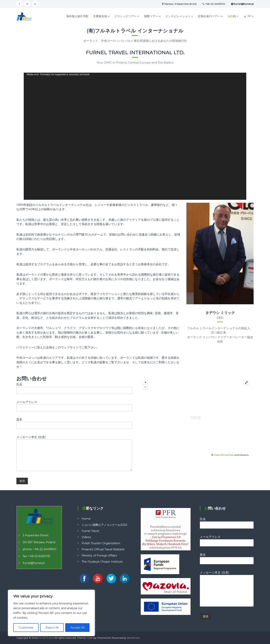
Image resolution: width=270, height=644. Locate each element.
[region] (51, 613)
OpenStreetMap (224, 455)
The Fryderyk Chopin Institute (102, 562)
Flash (90, 638)
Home (86, 519)
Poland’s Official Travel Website (103, 549)
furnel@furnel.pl (34, 563)
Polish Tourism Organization (101, 543)
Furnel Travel (90, 531)
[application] (135, 136)
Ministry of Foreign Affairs (99, 556)
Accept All (77, 628)
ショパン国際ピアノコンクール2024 (104, 525)
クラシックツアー (126, 16)
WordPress (133, 638)
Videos (86, 537)
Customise (26, 628)
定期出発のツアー (209, 16)
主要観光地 (100, 16)
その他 (232, 16)
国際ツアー (151, 16)
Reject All (52, 628)
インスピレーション (178, 16)
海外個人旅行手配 (77, 16)
